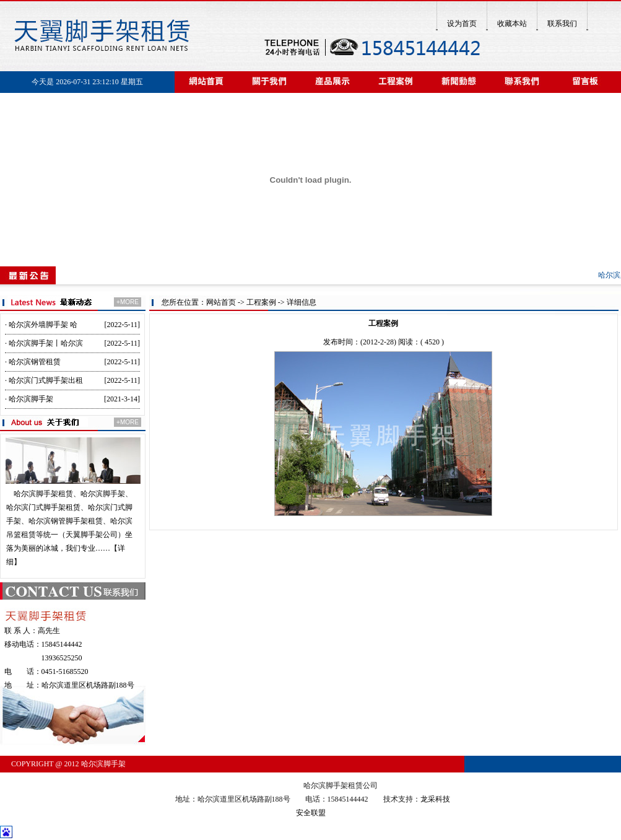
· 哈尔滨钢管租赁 (33, 362)
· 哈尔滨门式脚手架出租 (44, 380)
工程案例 (261, 302)
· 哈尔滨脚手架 (29, 399)
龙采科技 (435, 799)
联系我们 (562, 24)
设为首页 (462, 24)
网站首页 (221, 302)
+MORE (128, 302)
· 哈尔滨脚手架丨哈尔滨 (44, 343)
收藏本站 (512, 24)
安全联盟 (311, 813)
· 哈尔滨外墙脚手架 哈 (41, 325)
